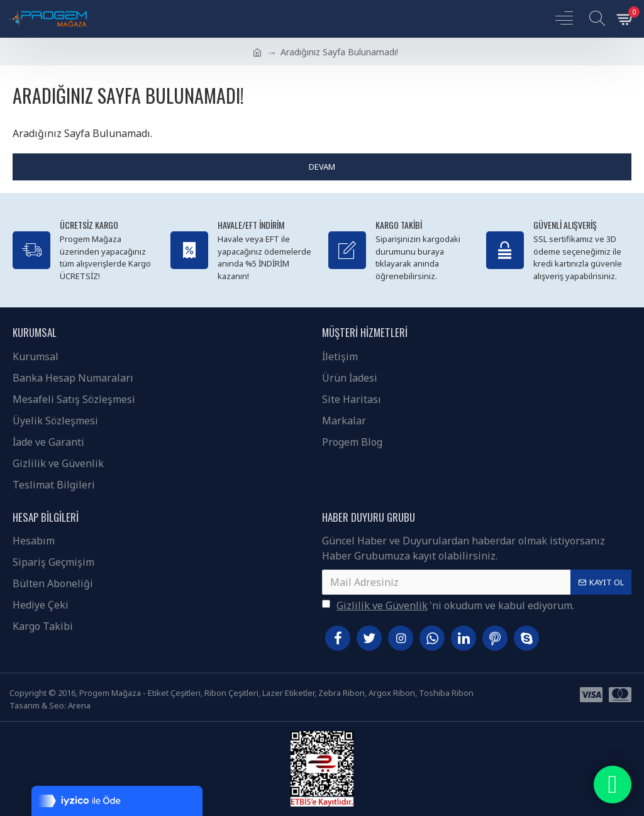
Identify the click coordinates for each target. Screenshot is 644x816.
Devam (322, 167)
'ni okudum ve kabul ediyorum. (448, 605)
